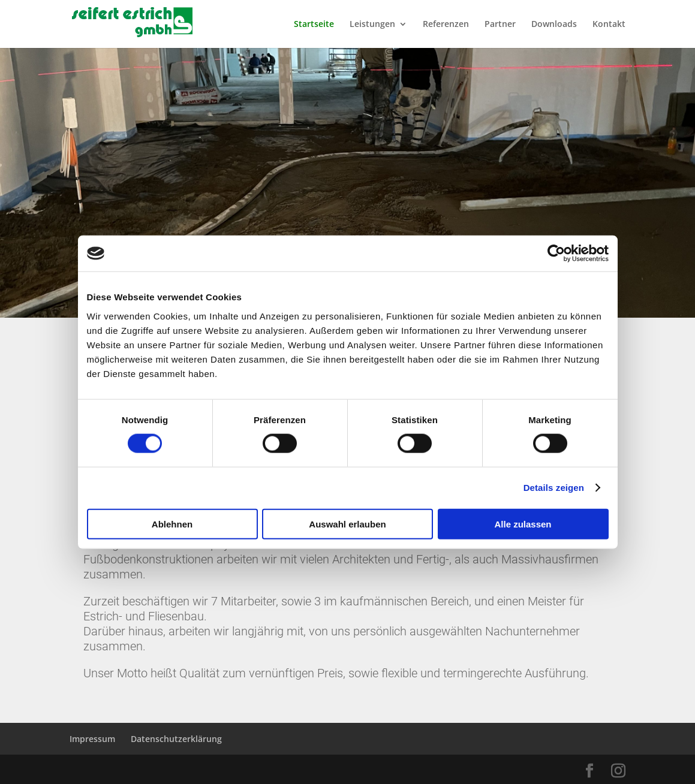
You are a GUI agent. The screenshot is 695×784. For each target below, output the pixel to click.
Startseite (314, 25)
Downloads (554, 25)
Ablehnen (172, 524)
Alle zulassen (523, 524)
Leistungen (372, 25)
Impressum (92, 739)
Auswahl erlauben (347, 524)
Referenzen (446, 25)
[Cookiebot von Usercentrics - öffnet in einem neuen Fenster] (556, 254)
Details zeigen (554, 488)
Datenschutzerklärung (176, 739)
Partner (500, 25)
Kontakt (609, 25)
